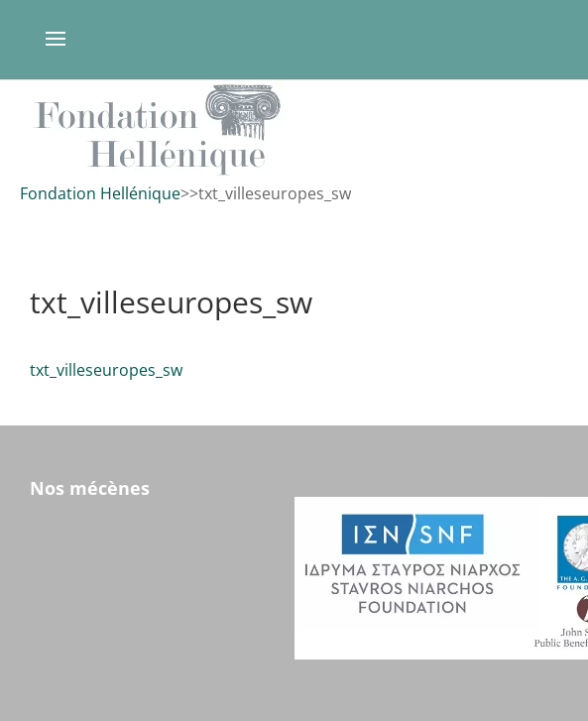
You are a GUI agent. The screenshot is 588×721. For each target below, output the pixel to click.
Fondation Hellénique (100, 193)
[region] (294, 129)
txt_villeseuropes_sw (106, 370)
